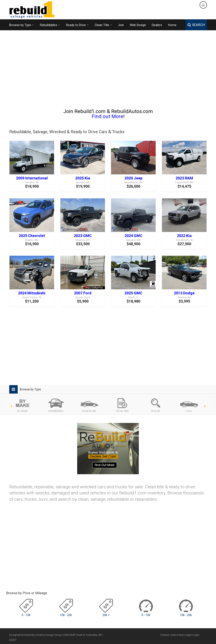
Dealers (157, 25)
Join (121, 25)
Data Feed (177, 635)
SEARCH (196, 25)
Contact (165, 635)
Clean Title (103, 25)
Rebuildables (50, 25)
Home (172, 25)
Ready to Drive (77, 25)
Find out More (107, 116)
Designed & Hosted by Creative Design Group (35, 635)
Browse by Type (22, 25)
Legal (188, 635)
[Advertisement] (108, 71)
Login (196, 635)
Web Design (138, 25)
